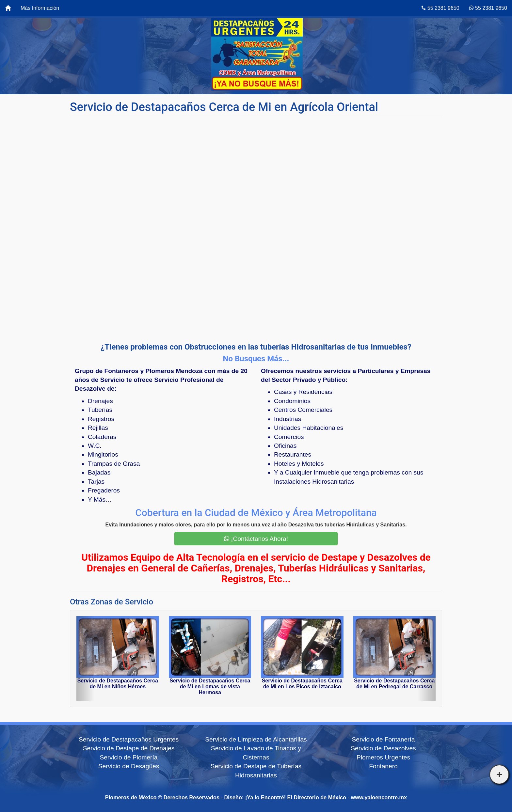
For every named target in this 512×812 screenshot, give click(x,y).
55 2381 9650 (440, 8)
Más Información (40, 8)
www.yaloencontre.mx (379, 797)
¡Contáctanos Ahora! (256, 539)
